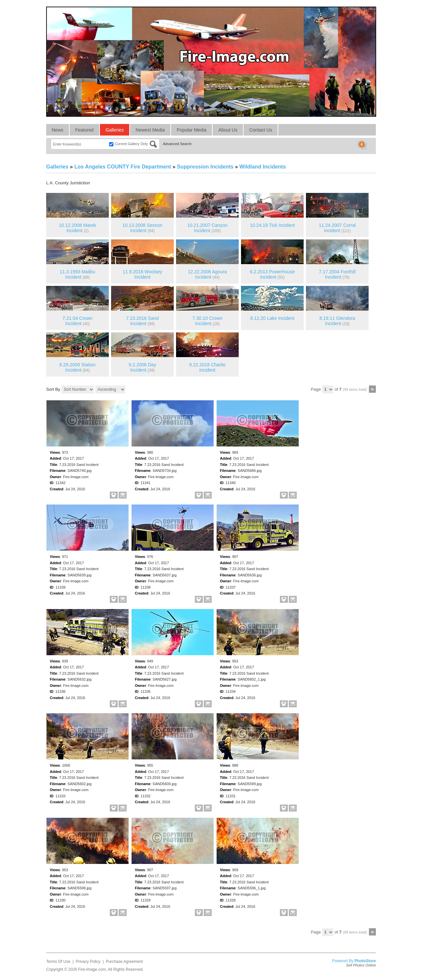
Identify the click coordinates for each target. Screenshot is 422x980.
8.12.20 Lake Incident (272, 318)
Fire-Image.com (92, 969)
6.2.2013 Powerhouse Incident (272, 275)
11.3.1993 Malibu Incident (77, 275)
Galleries (115, 130)
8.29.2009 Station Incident (77, 367)
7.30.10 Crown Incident (207, 321)
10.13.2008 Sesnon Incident (142, 228)
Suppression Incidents (205, 167)
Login (333, 9)
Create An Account (360, 9)
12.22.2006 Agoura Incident (207, 275)
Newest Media (150, 130)
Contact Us (261, 130)
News (58, 130)
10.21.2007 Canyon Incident (207, 228)
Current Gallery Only (131, 144)
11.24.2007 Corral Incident (337, 228)
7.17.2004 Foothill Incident (337, 275)
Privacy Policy (88, 962)
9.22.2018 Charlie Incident (208, 367)
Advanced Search (177, 144)
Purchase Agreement (124, 962)
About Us (228, 130)
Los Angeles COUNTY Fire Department (122, 167)
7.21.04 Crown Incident (77, 321)
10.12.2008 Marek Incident (78, 228)
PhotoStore (365, 961)
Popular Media (192, 130)
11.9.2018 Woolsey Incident (142, 275)
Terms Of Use (58, 962)
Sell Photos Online (361, 965)
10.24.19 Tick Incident (272, 225)
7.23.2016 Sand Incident (143, 321)
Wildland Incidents (263, 167)
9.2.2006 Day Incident (142, 367)
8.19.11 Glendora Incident (337, 321)
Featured (84, 130)
